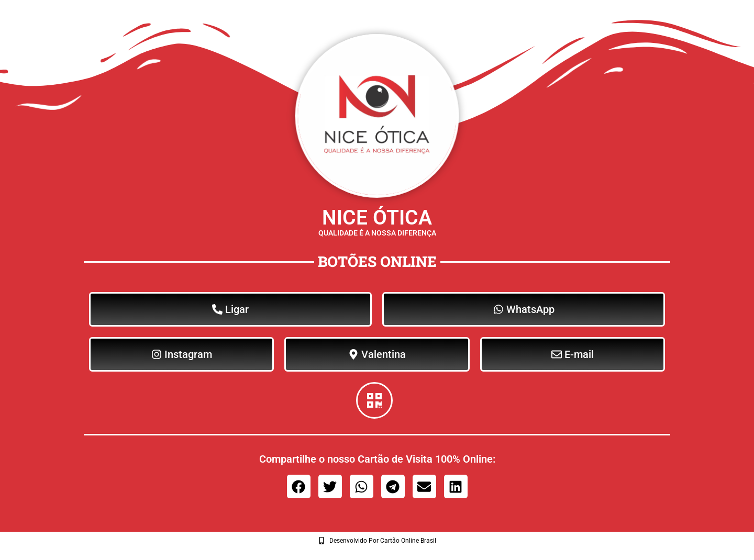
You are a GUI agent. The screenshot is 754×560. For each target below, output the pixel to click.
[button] (299, 486)
